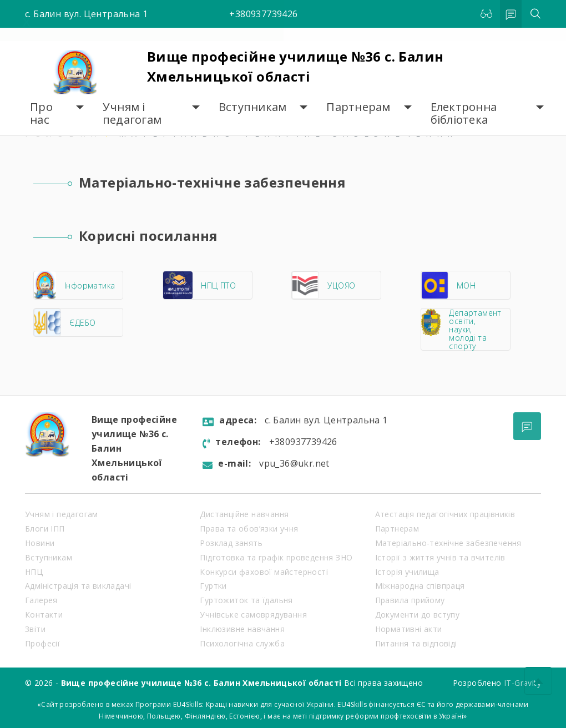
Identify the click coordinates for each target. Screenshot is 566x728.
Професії (42, 643)
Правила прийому (410, 600)
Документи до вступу (418, 615)
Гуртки (213, 586)
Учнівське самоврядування (253, 615)
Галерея (41, 600)
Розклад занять (231, 543)
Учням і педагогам (132, 113)
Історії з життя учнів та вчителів (440, 557)
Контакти (44, 615)
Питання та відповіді (416, 643)
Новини (40, 543)
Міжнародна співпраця (420, 586)
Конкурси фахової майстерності (264, 572)
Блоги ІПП (45, 529)
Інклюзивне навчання (242, 629)
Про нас (41, 113)
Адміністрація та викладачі (78, 586)
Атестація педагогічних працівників (445, 514)
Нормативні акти (409, 629)
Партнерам (358, 107)
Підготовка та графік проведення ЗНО (276, 557)
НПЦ (34, 572)
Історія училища (407, 572)
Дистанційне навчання (244, 514)
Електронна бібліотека (464, 113)
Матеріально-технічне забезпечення (448, 543)
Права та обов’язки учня (249, 529)
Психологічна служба (242, 643)
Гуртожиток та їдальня (246, 600)
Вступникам (253, 107)
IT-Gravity (522, 683)
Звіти (35, 629)
